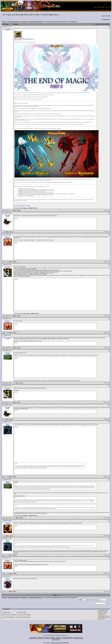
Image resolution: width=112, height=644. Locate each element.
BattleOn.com (59, 638)
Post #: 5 (106, 332)
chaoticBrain (8, 523)
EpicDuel (53, 638)
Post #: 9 (106, 419)
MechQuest (47, 638)
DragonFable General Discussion (36, 22)
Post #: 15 (106, 591)
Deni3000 (8, 216)
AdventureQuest (33, 638)
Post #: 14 (106, 573)
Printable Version (105, 19)
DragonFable (41, 638)
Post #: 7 (106, 383)
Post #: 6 (106, 348)
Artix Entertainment (78, 638)
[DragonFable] (24, 22)
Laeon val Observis (8, 29)
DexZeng (8, 579)
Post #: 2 (106, 232)
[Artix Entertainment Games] (14, 22)
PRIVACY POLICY (56, 640)
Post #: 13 (106, 555)
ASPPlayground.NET (56, 643)
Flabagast (8, 353)
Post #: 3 (106, 262)
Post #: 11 (106, 518)
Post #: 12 (106, 536)
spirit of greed (8, 267)
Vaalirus (8, 424)
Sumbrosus (8, 237)
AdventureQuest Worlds (68, 638)
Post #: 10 (106, 477)
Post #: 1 (106, 210)
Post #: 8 (106, 402)
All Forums (4, 22)
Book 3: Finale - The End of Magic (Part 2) (24, 39)
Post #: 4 (106, 316)
